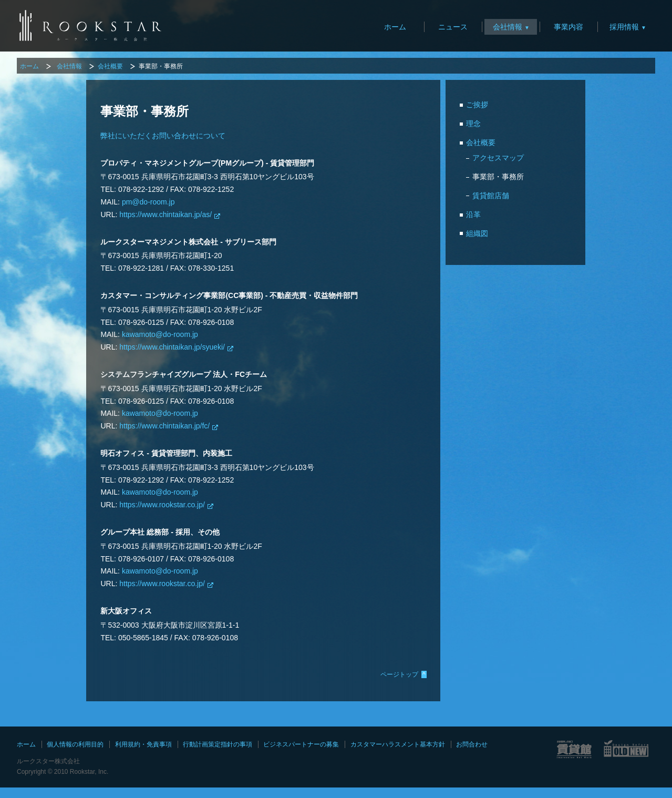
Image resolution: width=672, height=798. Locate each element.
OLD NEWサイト (627, 749)
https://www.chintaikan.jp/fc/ (164, 426)
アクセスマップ (498, 158)
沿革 (473, 214)
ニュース (453, 27)
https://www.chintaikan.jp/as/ (166, 214)
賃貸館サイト (574, 749)
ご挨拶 (477, 105)
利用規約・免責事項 (143, 744)
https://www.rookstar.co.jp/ (162, 505)
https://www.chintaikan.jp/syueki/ (172, 347)
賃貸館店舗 (491, 196)
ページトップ (404, 674)
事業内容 (568, 27)
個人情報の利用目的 (75, 744)
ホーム (395, 27)
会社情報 (508, 27)
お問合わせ (472, 744)
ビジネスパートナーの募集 (301, 744)
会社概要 (110, 66)
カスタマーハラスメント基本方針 (398, 744)
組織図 (477, 233)
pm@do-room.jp (148, 202)
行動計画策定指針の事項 (218, 744)
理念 (473, 124)
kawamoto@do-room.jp (160, 334)
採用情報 (624, 27)
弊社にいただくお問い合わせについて (163, 136)
